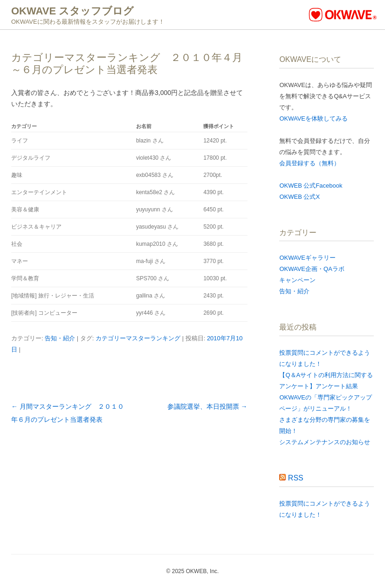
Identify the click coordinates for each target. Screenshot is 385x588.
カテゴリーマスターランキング (138, 338)
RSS (296, 478)
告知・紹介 (60, 338)
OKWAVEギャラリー (307, 258)
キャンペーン (297, 280)
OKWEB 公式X (299, 197)
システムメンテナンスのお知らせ (325, 442)
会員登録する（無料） (309, 163)
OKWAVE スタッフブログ (72, 11)
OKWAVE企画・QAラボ (312, 269)
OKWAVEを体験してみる (313, 118)
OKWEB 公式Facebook (311, 186)
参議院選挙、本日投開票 (207, 406)
